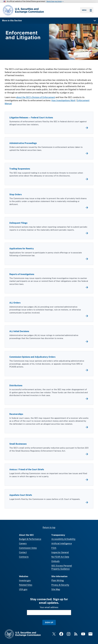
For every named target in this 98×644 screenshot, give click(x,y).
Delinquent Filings (18, 223)
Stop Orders (16, 194)
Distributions (16, 386)
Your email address (49, 607)
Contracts (24, 557)
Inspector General (60, 552)
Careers (23, 544)
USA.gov (23, 589)
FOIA (54, 548)
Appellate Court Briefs (21, 495)
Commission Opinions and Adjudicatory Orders (32, 357)
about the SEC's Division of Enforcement (36, 97)
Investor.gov (25, 580)
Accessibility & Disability (63, 539)
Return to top (49, 527)
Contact (23, 552)
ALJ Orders (15, 303)
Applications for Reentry (22, 249)
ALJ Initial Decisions (19, 331)
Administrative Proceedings (23, 143)
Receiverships (16, 414)
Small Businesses (18, 444)
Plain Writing (58, 580)
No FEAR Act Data (60, 557)
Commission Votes (28, 548)
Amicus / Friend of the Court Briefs (27, 470)
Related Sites (26, 585)
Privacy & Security (60, 585)
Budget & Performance (30, 539)
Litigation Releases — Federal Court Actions (31, 118)
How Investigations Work (63, 100)
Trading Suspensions (20, 169)
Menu (87, 10)
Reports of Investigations (22, 274)
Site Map (56, 589)
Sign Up (49, 622)
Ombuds (55, 561)
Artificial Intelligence (62, 544)
